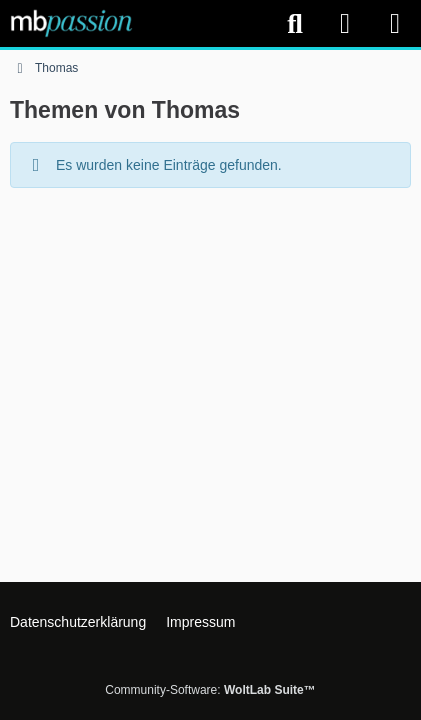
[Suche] (295, 24)
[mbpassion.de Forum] (71, 23)
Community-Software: (210, 690)
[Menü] (395, 24)
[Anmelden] (345, 23)
